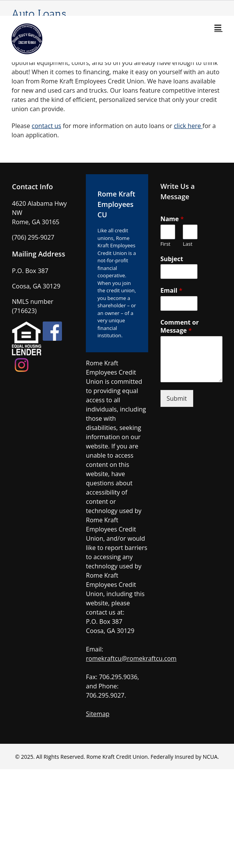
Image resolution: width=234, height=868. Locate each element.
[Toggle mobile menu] (218, 27)
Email (171, 291)
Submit (177, 398)
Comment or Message (180, 327)
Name (172, 219)
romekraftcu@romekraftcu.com (131, 658)
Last (188, 244)
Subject (172, 259)
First (165, 244)
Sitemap (98, 714)
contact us (46, 126)
